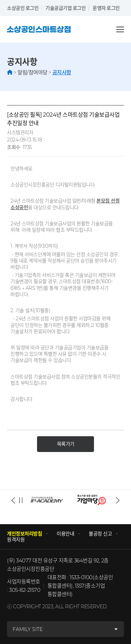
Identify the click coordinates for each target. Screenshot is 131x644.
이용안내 (65, 534)
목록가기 (66, 444)
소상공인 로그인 (23, 8)
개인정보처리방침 (24, 534)
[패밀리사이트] (65, 629)
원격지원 (16, 540)
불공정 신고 (100, 534)
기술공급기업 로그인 (65, 8)
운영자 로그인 (106, 8)
